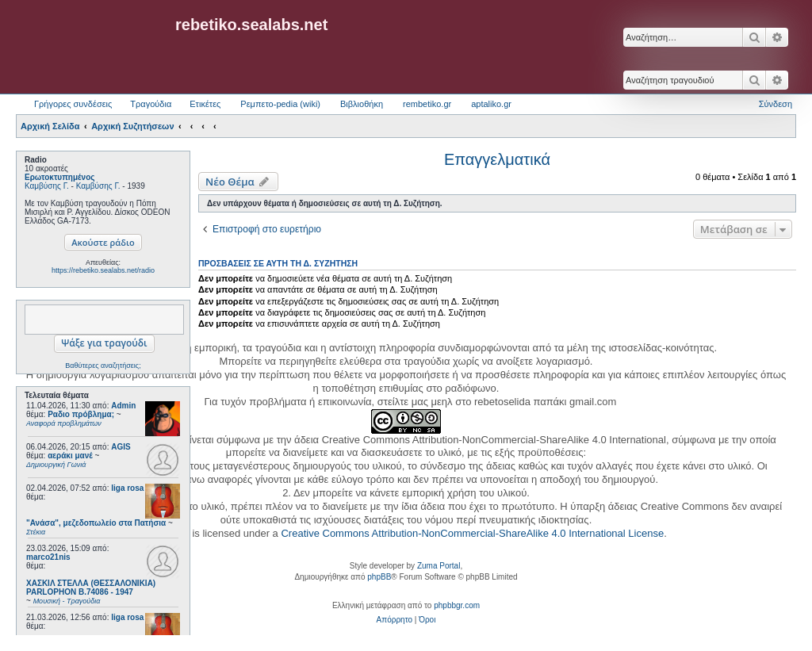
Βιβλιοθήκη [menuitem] (362, 104)
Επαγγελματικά (497, 159)
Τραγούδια (151, 104)
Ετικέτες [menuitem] (205, 104)
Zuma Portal (439, 566)
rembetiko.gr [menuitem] (427, 104)
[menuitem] (395, 620)
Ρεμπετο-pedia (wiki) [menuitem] (280, 104)
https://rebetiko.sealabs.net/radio (103, 270)
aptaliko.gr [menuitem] (491, 104)
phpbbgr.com (457, 605)
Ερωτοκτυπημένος (59, 177)
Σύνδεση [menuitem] (776, 104)
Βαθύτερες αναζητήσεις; (103, 366)
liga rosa (127, 488)
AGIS (121, 447)
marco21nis (48, 557)
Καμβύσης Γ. (47, 186)
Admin (123, 406)
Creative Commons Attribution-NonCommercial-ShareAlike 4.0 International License (472, 533)
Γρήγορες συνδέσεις (73, 104)
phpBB (379, 577)
